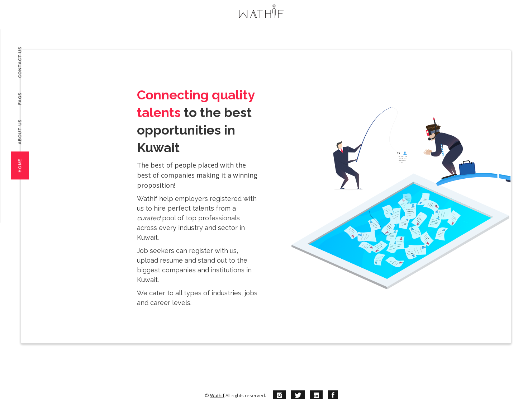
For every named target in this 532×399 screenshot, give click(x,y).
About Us (20, 132)
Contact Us (20, 62)
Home (20, 165)
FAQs (20, 98)
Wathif (217, 395)
